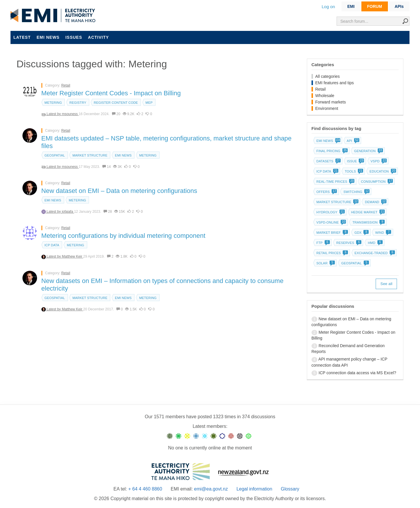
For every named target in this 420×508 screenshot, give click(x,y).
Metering (53, 103)
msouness (70, 114)
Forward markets (331, 102)
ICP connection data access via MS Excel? (357, 373)
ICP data (52, 245)
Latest (22, 37)
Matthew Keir (72, 256)
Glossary (290, 489)
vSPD (378, 161)
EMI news (48, 37)
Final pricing (331, 151)
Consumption (377, 182)
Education (382, 171)
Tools (353, 171)
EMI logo (54, 16)
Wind (383, 233)
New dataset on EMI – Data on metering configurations (119, 191)
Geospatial (55, 155)
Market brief (332, 233)
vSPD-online (331, 222)
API (352, 141)
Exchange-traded (374, 253)
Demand (375, 202)
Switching (356, 192)
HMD (375, 243)
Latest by (54, 114)
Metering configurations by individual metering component (124, 236)
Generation (368, 151)
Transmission (368, 222)
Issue (355, 161)
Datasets (328, 161)
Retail (66, 85)
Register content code (116, 103)
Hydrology (330, 212)
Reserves (348, 243)
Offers (326, 192)
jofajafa (68, 212)
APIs (399, 6)
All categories (328, 76)
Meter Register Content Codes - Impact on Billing (111, 93)
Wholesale (325, 96)
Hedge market (367, 212)
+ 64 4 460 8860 (145, 489)
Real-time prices (335, 182)
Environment (327, 108)
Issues (74, 37)
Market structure (90, 155)
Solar (325, 263)
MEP (149, 103)
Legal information (254, 489)
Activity (99, 37)
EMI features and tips (335, 83)
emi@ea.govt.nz (211, 489)
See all (386, 284)
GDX (361, 233)
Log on (328, 7)
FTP (323, 243)
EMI (351, 6)
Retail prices (332, 253)
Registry (78, 103)
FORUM (375, 6)
